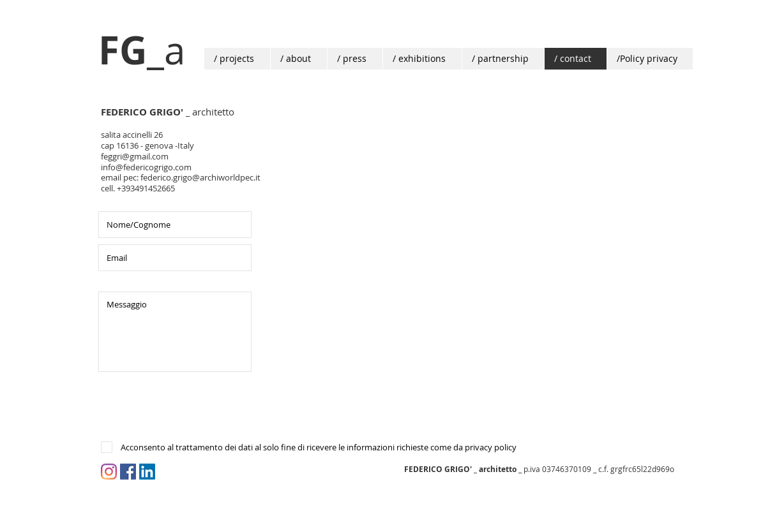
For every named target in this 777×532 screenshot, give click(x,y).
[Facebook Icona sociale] (128, 472)
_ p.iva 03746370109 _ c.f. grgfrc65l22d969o (539, 469)
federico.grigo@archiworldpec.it (200, 177)
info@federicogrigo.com (146, 167)
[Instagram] (109, 472)
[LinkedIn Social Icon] (147, 472)
